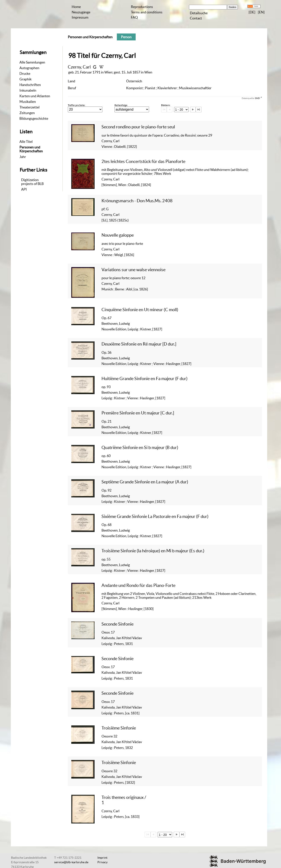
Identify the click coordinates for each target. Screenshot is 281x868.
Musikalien (28, 102)
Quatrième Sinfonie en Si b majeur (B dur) (140, 447)
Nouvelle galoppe (118, 235)
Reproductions (142, 7)
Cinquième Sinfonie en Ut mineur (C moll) (140, 310)
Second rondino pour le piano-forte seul (138, 127)
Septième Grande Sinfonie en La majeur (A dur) (145, 482)
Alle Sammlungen (32, 62)
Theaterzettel (29, 107)
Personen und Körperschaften (31, 149)
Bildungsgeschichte (34, 118)
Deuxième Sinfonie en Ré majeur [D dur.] (139, 344)
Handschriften (30, 85)
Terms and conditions (147, 12)
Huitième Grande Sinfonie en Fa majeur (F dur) (144, 378)
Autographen (29, 68)
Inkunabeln (28, 90)
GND (257, 98)
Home (76, 7)
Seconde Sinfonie (117, 624)
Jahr (23, 157)
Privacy (102, 862)
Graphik (25, 79)
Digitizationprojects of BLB (32, 182)
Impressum (80, 17)
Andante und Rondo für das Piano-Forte (138, 585)
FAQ (134, 17)
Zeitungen (27, 113)
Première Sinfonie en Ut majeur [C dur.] (138, 413)
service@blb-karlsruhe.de (71, 862)
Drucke (25, 73)
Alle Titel (26, 142)
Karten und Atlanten (35, 96)
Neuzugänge (81, 12)
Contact (196, 18)
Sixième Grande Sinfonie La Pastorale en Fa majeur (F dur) (155, 516)
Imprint (102, 858)
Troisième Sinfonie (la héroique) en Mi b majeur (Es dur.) (153, 551)
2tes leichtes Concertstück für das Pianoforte (143, 161)
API (24, 189)
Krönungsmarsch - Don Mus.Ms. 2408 (137, 201)
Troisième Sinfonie (119, 728)
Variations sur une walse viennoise (133, 270)
